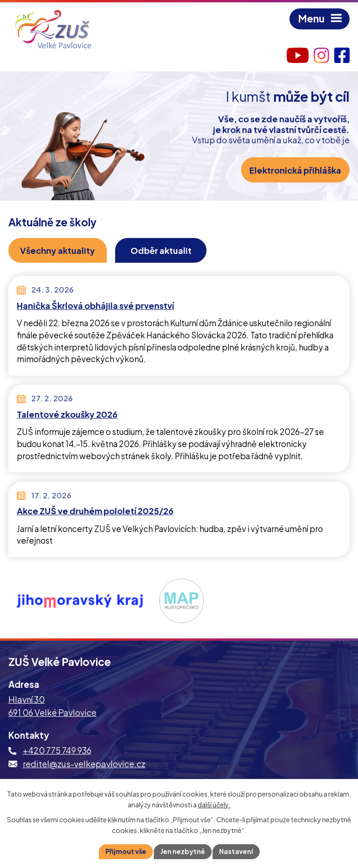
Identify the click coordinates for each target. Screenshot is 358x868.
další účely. (214, 805)
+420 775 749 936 (57, 750)
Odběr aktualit (161, 250)
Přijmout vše (126, 851)
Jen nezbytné (183, 851)
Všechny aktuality (58, 250)
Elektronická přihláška (295, 170)
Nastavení (236, 851)
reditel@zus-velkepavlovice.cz (84, 764)
